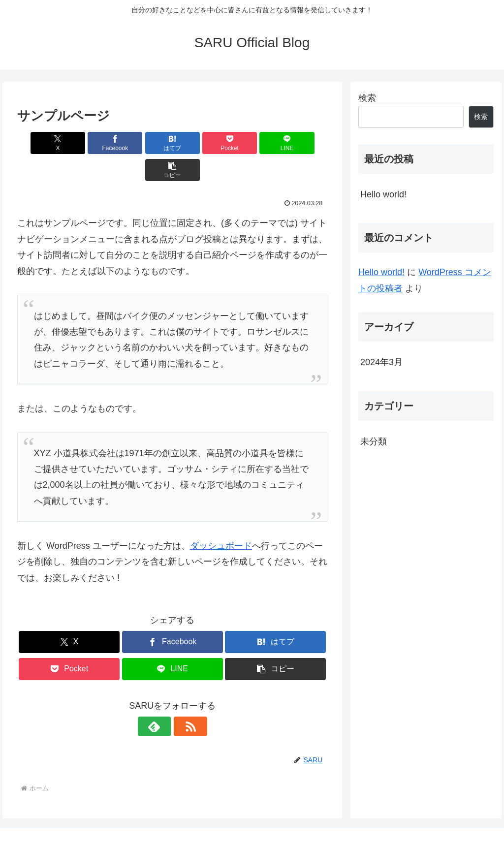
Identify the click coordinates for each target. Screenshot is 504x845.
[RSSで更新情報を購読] (184, 699)
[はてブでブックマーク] (146, 143)
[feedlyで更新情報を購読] (161, 699)
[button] (302, 143)
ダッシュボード (221, 519)
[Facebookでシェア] (94, 143)
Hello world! (383, 194)
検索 (367, 98)
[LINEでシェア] (251, 143)
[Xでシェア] (42, 143)
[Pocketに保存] (199, 143)
